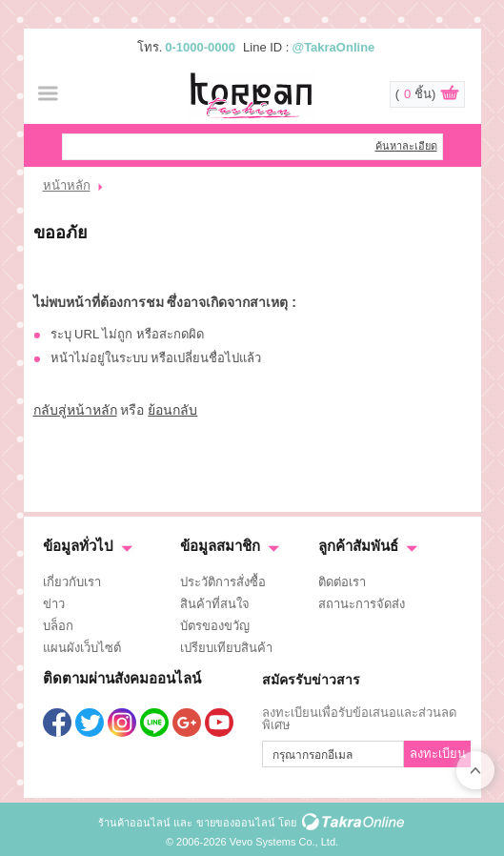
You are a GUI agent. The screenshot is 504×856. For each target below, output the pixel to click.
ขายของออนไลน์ (236, 823)
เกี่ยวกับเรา (72, 582)
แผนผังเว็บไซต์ (82, 648)
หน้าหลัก (67, 185)
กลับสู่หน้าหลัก (75, 410)
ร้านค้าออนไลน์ (134, 823)
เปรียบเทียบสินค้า (226, 648)
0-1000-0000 (200, 47)
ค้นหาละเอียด (406, 146)
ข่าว (54, 604)
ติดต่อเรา (342, 582)
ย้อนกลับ (172, 410)
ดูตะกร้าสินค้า (450, 95)
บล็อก (58, 626)
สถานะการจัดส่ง (362, 604)
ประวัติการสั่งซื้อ (223, 582)
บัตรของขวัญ (215, 626)
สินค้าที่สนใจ (215, 604)
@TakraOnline (333, 47)
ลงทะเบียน (438, 754)
